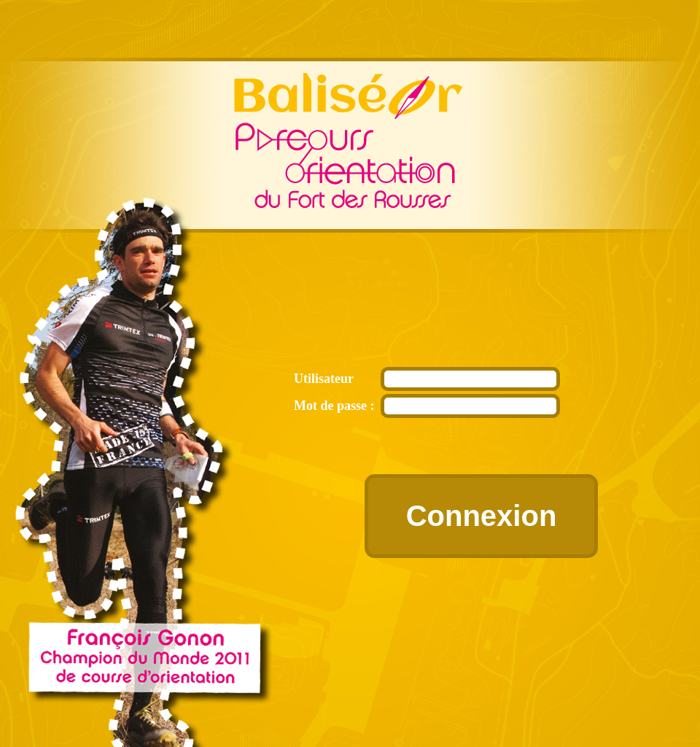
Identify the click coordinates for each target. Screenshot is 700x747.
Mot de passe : (334, 406)
